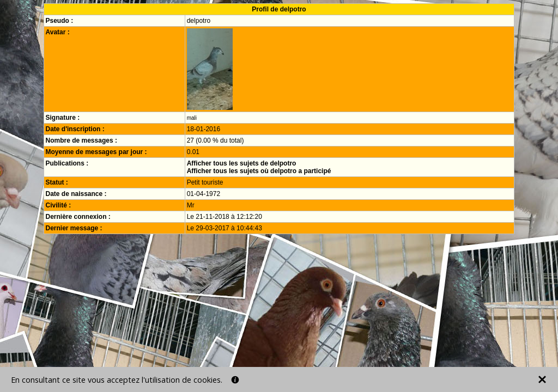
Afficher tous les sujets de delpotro (242, 163)
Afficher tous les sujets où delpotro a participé (259, 171)
